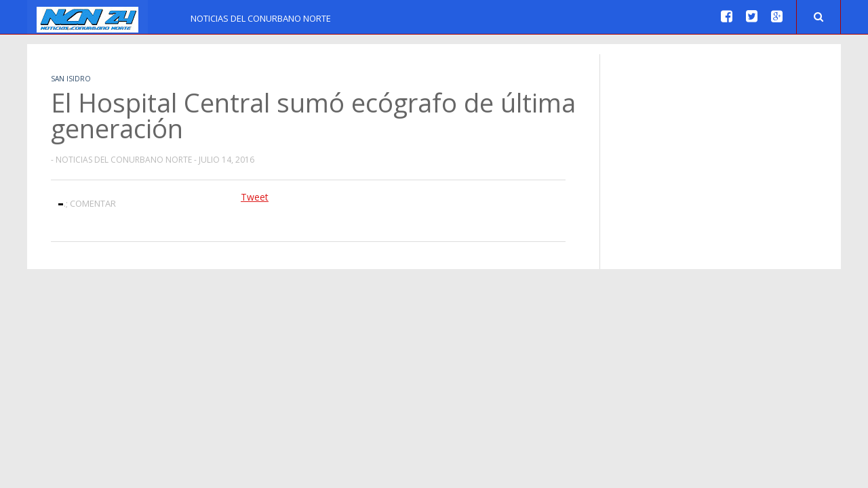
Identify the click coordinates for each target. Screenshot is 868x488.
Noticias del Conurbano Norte (261, 18)
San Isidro (71, 79)
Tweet (255, 197)
